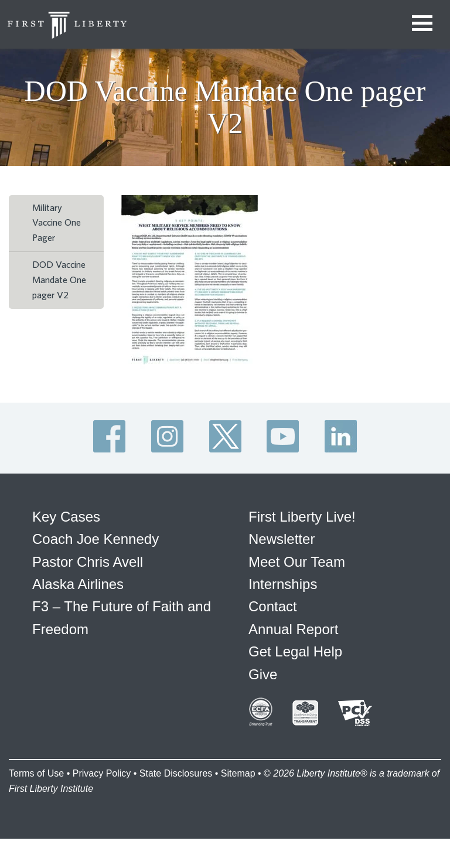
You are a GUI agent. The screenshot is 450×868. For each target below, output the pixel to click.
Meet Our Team (297, 562)
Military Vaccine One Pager (57, 223)
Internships (283, 584)
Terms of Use (36, 773)
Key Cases (66, 517)
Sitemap (238, 773)
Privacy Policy (102, 773)
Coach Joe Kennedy (96, 539)
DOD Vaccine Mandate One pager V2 (59, 280)
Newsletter (282, 539)
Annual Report (293, 629)
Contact (273, 606)
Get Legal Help (295, 651)
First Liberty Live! (302, 517)
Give (263, 674)
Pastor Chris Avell (88, 562)
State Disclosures (176, 773)
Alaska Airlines (78, 584)
